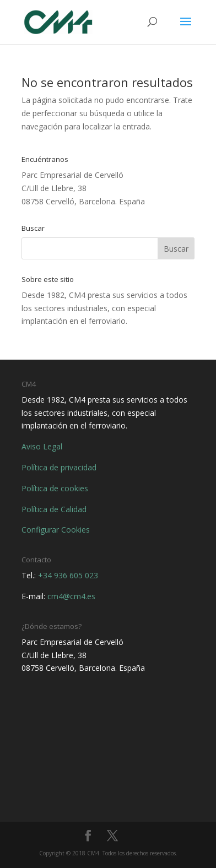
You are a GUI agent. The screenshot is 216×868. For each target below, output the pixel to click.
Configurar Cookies (56, 530)
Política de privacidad (59, 467)
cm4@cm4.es (71, 596)
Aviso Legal (42, 446)
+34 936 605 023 (68, 575)
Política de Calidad (54, 509)
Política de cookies (55, 488)
